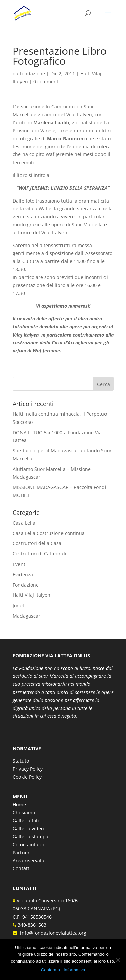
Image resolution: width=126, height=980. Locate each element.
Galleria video (28, 828)
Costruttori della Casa (37, 543)
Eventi (20, 564)
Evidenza (23, 574)
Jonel (18, 605)
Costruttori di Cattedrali (39, 554)
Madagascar (27, 616)
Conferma (51, 970)
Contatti (22, 868)
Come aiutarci (28, 844)
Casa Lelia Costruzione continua (49, 533)
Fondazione (26, 585)
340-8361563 (31, 925)
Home (19, 805)
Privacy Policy (28, 769)
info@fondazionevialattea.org (52, 933)
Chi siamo (24, 813)
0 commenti (47, 81)
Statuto (21, 761)
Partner (21, 853)
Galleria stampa (31, 836)
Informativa (74, 970)
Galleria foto (27, 821)
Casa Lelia (24, 523)
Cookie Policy (27, 777)
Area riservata (29, 861)
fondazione (32, 73)
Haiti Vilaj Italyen (32, 595)
